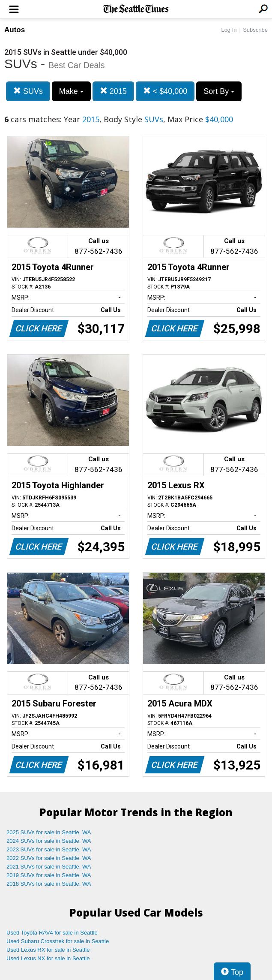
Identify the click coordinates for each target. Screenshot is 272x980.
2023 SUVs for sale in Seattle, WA (49, 849)
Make (71, 91)
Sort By (219, 91)
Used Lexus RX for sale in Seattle (48, 950)
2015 (113, 91)
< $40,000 (165, 91)
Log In (229, 30)
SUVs (28, 91)
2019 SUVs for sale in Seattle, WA (49, 875)
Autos (15, 30)
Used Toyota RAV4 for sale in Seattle (52, 933)
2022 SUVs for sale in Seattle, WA (49, 858)
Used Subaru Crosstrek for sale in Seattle (58, 941)
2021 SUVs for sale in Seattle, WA (49, 867)
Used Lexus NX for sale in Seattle (48, 958)
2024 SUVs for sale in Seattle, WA (49, 841)
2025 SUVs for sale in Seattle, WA (49, 832)
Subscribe (255, 30)
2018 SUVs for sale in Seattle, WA (49, 884)
